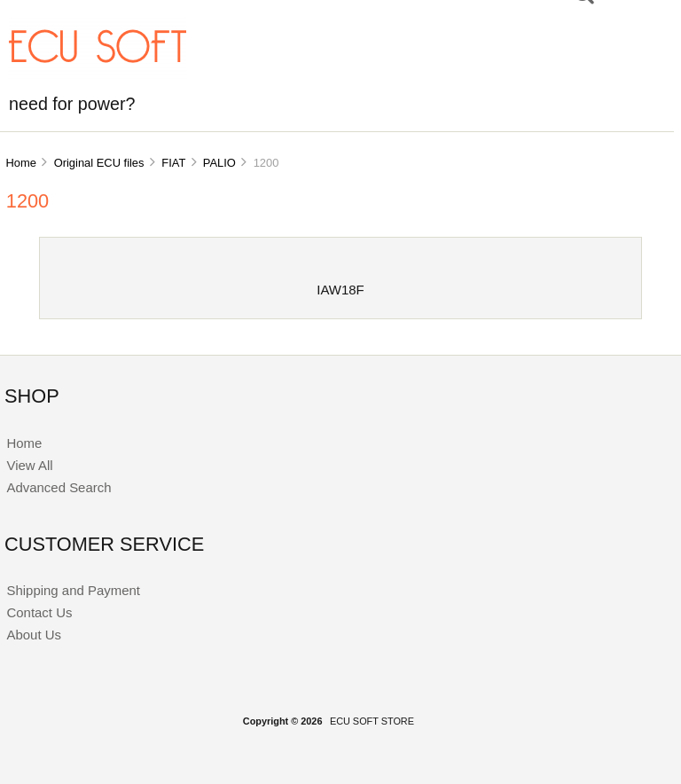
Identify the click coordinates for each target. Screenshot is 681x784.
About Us (34, 635)
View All (29, 465)
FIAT (173, 163)
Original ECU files (99, 163)
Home (20, 163)
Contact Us (39, 612)
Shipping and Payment (73, 590)
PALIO (219, 163)
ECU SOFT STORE (372, 721)
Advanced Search (59, 487)
